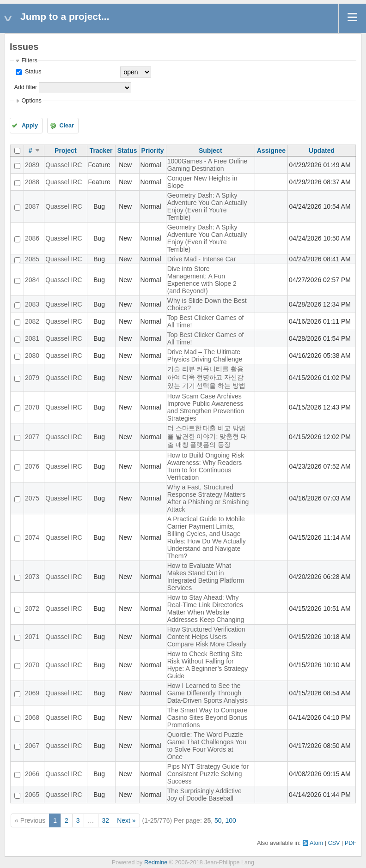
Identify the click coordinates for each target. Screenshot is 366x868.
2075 (32, 498)
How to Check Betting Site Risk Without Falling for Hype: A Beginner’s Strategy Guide (208, 665)
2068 (32, 717)
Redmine (156, 862)
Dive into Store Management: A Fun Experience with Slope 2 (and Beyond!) (202, 280)
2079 (32, 378)
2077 (32, 437)
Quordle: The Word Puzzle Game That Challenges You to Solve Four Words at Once (207, 746)
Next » (126, 820)
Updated (322, 151)
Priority (153, 151)
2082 (32, 321)
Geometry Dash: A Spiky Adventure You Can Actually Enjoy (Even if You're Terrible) (207, 206)
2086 (32, 238)
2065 (32, 795)
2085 (32, 259)
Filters (29, 60)
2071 (32, 637)
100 (230, 820)
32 (106, 820)
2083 (32, 304)
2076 (32, 466)
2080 (32, 356)
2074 (32, 537)
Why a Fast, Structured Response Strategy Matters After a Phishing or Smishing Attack (208, 498)
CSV (334, 843)
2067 (32, 746)
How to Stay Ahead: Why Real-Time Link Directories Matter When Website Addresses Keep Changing (206, 609)
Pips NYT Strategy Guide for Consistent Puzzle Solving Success (208, 774)
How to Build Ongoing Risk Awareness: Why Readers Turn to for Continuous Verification (206, 466)
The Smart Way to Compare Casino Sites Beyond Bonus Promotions (207, 717)
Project (65, 151)
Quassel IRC (64, 165)
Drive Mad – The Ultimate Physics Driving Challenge (205, 356)
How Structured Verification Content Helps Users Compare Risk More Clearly (207, 637)
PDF (351, 843)
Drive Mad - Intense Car (202, 259)
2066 (32, 774)
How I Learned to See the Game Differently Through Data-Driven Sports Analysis (207, 693)
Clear (67, 126)
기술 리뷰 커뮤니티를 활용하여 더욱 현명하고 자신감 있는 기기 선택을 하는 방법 (207, 377)
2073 (32, 577)
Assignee (271, 151)
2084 (32, 280)
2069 (32, 693)
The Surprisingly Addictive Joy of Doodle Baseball (204, 795)
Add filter (25, 87)
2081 (32, 338)
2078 (32, 407)
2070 (32, 665)
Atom (316, 843)
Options (31, 101)
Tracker (101, 151)
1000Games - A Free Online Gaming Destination (207, 165)
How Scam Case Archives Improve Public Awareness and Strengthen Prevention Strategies (206, 407)
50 (218, 820)
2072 (32, 609)
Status (32, 72)
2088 (32, 182)
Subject (210, 151)
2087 (32, 206)
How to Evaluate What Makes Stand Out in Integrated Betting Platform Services (206, 577)
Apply (30, 126)
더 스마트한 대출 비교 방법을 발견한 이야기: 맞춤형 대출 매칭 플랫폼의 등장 (207, 436)
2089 (32, 165)
